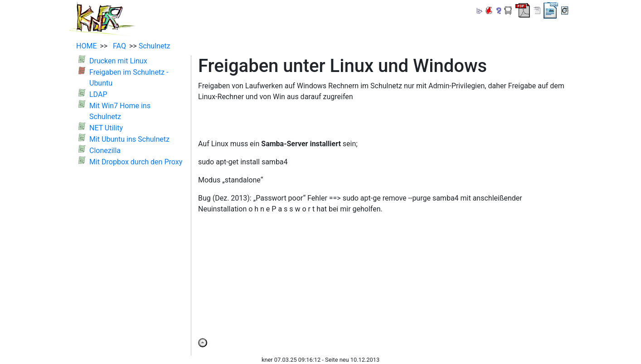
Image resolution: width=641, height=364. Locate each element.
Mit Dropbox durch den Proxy (136, 162)
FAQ (118, 46)
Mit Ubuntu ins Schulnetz (129, 139)
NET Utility (106, 128)
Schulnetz (155, 46)
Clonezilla (105, 151)
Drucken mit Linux (118, 61)
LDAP (98, 94)
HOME (86, 46)
